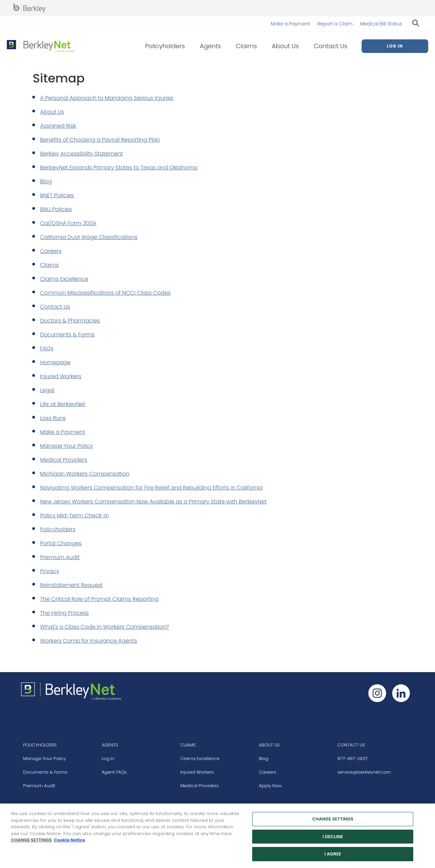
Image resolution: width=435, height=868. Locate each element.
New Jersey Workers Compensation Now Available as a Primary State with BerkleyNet (153, 502)
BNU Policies (56, 209)
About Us (52, 112)
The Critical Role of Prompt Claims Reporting (99, 599)
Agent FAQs (114, 772)
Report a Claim (335, 24)
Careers (51, 251)
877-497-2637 (353, 759)
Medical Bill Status (381, 24)
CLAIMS (188, 745)
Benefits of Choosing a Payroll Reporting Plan (100, 140)
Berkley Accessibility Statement (82, 154)
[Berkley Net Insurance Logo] (41, 46)
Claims (49, 265)
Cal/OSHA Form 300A (68, 223)
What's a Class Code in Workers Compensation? (105, 627)
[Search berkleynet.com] (415, 24)
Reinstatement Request (71, 585)
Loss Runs (53, 418)
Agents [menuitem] (210, 46)
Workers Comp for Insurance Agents (89, 641)
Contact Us (55, 307)
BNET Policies (57, 195)
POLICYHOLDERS (40, 745)
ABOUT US (269, 745)
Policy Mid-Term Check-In (75, 515)
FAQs (47, 348)
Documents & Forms (67, 335)
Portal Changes (61, 543)
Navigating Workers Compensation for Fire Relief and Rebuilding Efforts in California (151, 488)
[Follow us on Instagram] (377, 693)
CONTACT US (351, 745)
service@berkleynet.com (364, 772)
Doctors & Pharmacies (70, 321)
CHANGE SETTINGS (31, 842)
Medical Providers (64, 460)
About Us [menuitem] (285, 46)
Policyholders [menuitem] (165, 46)
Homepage (55, 362)
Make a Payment (290, 24)
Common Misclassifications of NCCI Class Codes (105, 293)
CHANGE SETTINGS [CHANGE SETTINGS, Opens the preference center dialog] (333, 821)
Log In (108, 759)
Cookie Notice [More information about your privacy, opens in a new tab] (69, 842)
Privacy (50, 571)
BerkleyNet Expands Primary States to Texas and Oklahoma (119, 168)
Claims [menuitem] (246, 46)
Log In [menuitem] (395, 46)
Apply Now (271, 786)
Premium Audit (60, 557)
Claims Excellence (64, 279)
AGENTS (110, 745)
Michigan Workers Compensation (85, 474)
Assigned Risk (58, 126)
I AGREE (333, 857)
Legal (47, 390)
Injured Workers (61, 376)
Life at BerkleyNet (63, 404)
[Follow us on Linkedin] (401, 693)
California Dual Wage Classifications (89, 237)
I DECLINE (333, 839)
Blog (46, 181)
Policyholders (58, 529)
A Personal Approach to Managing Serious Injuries (107, 98)
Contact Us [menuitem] (330, 46)
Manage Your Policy (66, 446)
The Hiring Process (64, 613)
